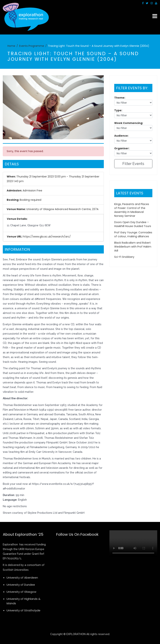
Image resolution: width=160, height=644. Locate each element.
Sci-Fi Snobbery (124, 257)
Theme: (120, 98)
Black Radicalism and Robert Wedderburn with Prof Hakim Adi (133, 247)
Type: (118, 110)
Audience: (121, 136)
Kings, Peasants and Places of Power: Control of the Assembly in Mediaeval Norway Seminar (132, 210)
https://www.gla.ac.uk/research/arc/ (47, 237)
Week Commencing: (129, 123)
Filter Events (133, 164)
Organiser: (122, 148)
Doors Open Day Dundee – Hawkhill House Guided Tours (133, 224)
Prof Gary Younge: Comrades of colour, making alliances (133, 234)
